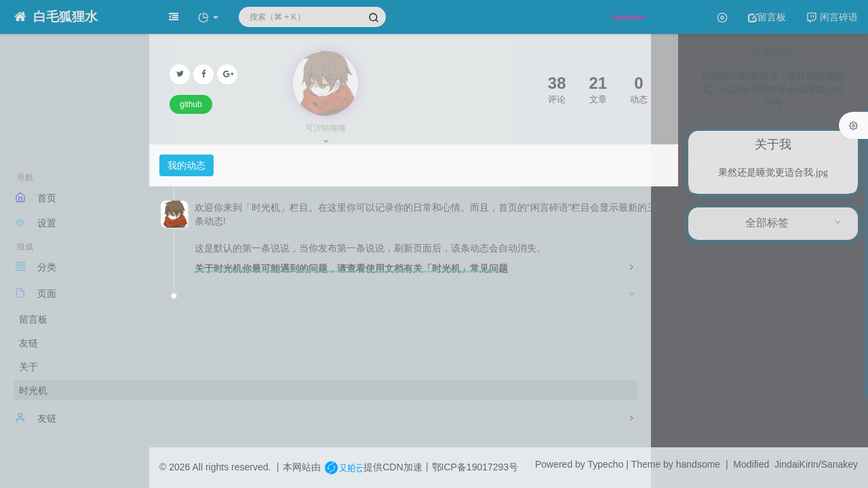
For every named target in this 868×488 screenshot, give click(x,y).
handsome (698, 464)
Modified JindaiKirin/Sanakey (795, 464)
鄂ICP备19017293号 (475, 467)
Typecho (606, 464)
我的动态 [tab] (186, 165)
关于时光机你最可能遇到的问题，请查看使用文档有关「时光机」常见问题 (351, 268)
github (191, 104)
